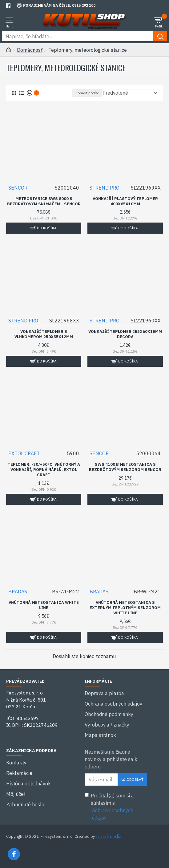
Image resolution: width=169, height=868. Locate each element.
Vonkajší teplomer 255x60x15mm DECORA (125, 334)
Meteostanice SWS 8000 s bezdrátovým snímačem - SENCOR (44, 201)
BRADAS (18, 592)
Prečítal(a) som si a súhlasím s (116, 807)
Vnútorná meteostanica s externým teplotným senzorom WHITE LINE (125, 608)
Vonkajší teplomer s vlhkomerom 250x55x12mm (44, 334)
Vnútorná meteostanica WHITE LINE (44, 605)
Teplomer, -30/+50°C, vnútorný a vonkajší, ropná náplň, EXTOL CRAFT (44, 470)
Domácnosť (30, 50)
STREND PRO (105, 188)
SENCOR (18, 188)
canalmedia (109, 837)
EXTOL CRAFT (24, 453)
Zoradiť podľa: (87, 93)
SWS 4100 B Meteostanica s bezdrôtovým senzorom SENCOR (125, 467)
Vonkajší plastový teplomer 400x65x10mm (125, 201)
